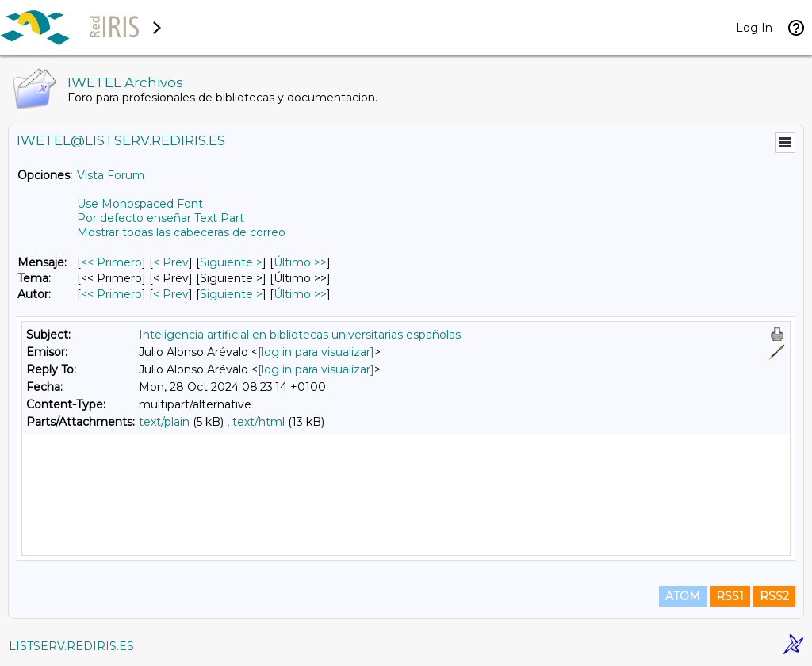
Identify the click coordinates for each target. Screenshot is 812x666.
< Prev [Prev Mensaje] (171, 262)
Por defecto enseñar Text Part (161, 218)
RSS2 (774, 596)
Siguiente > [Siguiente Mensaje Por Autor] (231, 294)
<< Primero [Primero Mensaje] (111, 262)
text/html (259, 422)
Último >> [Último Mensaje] (300, 262)
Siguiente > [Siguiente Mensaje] (231, 262)
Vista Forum (111, 175)
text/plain (164, 422)
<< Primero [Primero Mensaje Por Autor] (111, 294)
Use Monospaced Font (140, 204)
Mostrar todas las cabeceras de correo (181, 232)
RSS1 (730, 596)
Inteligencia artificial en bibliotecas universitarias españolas (300, 335)
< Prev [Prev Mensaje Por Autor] (171, 294)
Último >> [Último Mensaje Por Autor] (300, 294)
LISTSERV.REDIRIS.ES (71, 646)
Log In (754, 28)
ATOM (683, 596)
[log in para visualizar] (316, 352)
